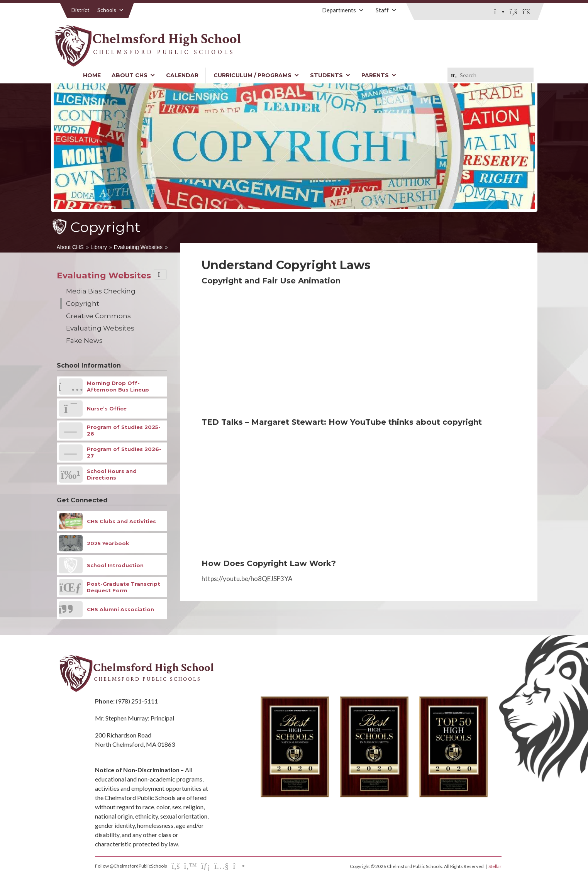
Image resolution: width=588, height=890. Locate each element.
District (80, 10)
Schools (111, 10)
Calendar (182, 75)
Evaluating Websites (138, 247)
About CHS (133, 75)
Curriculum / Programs (256, 75)
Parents (379, 75)
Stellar (495, 866)
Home (92, 75)
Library (99, 247)
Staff (386, 10)
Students (330, 75)
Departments (343, 10)
